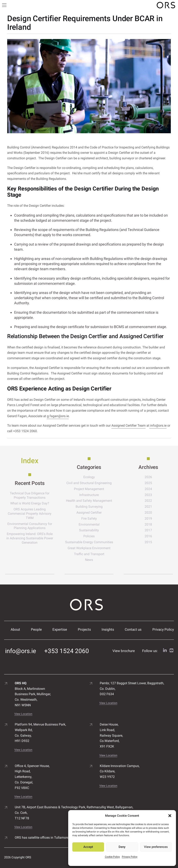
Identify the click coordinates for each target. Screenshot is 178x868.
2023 (148, 495)
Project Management (89, 489)
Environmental (89, 524)
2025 (148, 483)
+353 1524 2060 (67, 651)
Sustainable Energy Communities (89, 542)
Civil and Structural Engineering (89, 483)
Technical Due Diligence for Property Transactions (30, 495)
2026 (148, 477)
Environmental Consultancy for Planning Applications (30, 526)
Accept (88, 847)
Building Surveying (89, 507)
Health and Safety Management (89, 501)
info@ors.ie (158, 425)
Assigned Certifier (89, 513)
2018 (148, 524)
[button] (170, 816)
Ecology (89, 477)
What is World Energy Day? (30, 503)
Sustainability (89, 530)
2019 (148, 518)
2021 (148, 507)
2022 (148, 501)
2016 (148, 536)
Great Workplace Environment (89, 548)
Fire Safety (89, 518)
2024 (148, 489)
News (89, 560)
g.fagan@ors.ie (58, 416)
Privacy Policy (130, 857)
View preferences (156, 847)
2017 (148, 530)
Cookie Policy (112, 857)
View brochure (124, 651)
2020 (148, 513)
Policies (89, 536)
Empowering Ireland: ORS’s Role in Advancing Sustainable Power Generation (30, 538)
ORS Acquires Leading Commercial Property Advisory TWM (30, 514)
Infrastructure (89, 495)
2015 (148, 542)
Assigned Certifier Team (129, 425)
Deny (122, 847)
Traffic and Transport (89, 554)
